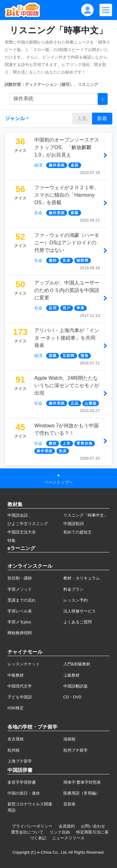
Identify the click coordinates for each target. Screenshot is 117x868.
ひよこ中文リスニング (28, 524)
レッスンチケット (24, 664)
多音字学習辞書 (22, 782)
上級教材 (71, 675)
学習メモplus (19, 622)
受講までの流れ (22, 600)
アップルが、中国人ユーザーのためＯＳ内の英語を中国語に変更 (67, 290)
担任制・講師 (20, 578)
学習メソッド (20, 589)
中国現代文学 (20, 686)
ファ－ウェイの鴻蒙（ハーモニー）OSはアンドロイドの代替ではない (67, 243)
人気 (82, 118)
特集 (12, 540)
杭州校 (14, 750)
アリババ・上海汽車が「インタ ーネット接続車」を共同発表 (67, 338)
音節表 (69, 804)
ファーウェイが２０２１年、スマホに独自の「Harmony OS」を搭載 (67, 195)
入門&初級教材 (77, 664)
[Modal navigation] (106, 10)
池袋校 (69, 739)
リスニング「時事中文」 (86, 515)
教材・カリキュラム (82, 578)
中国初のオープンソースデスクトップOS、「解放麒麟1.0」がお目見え (67, 147)
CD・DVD (73, 697)
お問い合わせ (93, 826)
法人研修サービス (80, 611)
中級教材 (16, 675)
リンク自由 (60, 832)
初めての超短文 (78, 532)
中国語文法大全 (22, 532)
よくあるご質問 (78, 622)
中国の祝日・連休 (24, 793)
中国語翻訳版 (76, 686)
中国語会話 (18, 515)
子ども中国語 (20, 697)
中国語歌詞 (73, 524)
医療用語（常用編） (82, 793)
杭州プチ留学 (76, 750)
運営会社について (27, 832)
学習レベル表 (20, 611)
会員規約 (67, 826)
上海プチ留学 (20, 761)
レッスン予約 (76, 600)
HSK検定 (16, 708)
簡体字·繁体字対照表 (82, 782)
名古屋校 (16, 739)
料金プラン (73, 589)
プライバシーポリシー (32, 826)
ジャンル (15, 118)
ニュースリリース (68, 838)
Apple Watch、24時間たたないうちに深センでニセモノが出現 (67, 385)
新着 (102, 118)
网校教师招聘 (20, 633)
